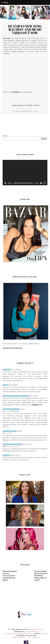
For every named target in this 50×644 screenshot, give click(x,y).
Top (29, 638)
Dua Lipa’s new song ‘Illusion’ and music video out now (25, 30)
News (14, 105)
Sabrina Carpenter (10, 571)
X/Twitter (16, 92)
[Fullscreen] (45, 183)
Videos (37, 105)
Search (5, 136)
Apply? (5, 580)
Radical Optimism (25, 105)
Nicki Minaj (39, 576)
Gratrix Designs (31, 632)
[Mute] (41, 183)
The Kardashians (9, 578)
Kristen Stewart (41, 571)
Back (15, 638)
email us (44, 634)
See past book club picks (12, 348)
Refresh (22, 638)
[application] (25, 173)
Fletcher (6, 573)
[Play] (5, 183)
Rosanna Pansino (41, 573)
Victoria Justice (9, 576)
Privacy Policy (37, 629)
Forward (36, 638)
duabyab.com (37, 405)
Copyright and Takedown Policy (19, 634)
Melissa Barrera (40, 578)
